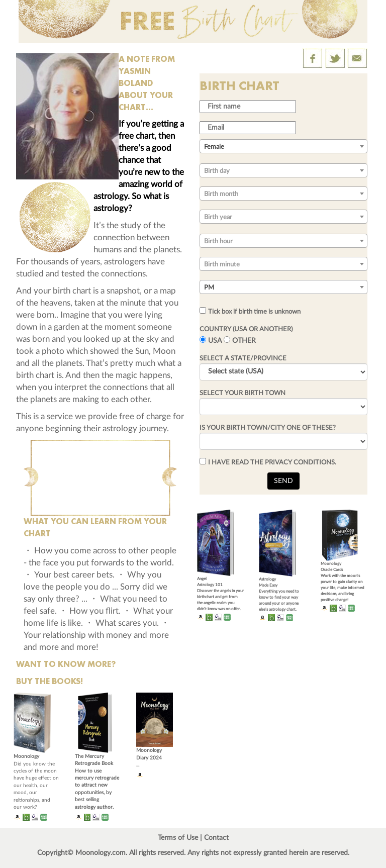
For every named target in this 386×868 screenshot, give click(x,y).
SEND (283, 481)
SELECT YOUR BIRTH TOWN (243, 393)
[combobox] (284, 146)
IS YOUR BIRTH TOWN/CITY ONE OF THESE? (268, 428)
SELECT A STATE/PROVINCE (243, 358)
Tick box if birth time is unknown (254, 312)
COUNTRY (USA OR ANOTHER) (246, 329)
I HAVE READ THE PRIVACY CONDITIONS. (272, 462)
